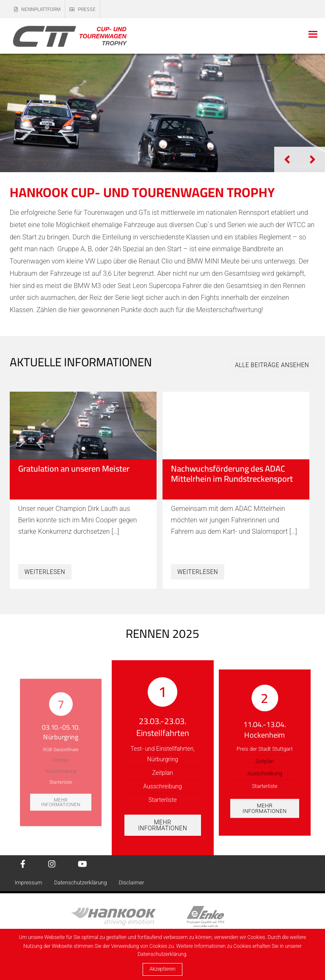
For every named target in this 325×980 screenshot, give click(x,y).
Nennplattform (37, 9)
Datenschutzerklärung (81, 883)
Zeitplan (61, 760)
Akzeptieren (162, 969)
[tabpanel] (162, 113)
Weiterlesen (45, 572)
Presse (83, 9)
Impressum (29, 883)
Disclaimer (131, 883)
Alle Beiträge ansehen (272, 365)
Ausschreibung (61, 771)
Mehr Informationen (61, 802)
